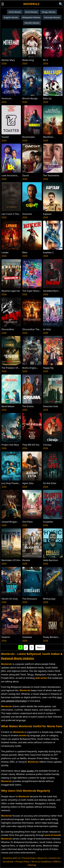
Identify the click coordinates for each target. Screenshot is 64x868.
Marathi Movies (32, 23)
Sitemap (32, 865)
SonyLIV (22, 762)
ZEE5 (12, 762)
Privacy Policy (22, 862)
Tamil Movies (31, 12)
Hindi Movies (15, 12)
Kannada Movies (52, 17)
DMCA (57, 862)
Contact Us (54, 858)
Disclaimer (8, 862)
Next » (40, 647)
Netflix (23, 758)
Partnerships (29, 858)
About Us (42, 858)
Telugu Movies (48, 12)
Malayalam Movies (31, 17)
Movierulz (31, 4)
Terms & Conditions (41, 862)
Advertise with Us (11, 858)
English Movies (11, 17)
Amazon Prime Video (38, 758)
